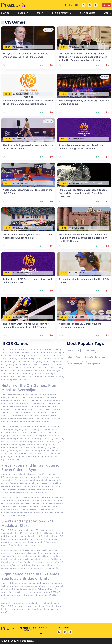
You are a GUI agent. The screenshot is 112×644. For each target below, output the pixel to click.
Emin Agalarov (93, 364)
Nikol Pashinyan (75, 364)
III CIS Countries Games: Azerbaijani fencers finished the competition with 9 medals (83, 193)
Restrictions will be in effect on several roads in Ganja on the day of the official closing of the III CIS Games (84, 238)
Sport (40, 13)
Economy (23, 13)
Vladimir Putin (74, 357)
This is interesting (61, 13)
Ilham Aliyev (89, 350)
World (107, 13)
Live (106, 5)
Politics (5, 13)
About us (43, 627)
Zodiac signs (74, 350)
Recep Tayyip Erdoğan (95, 357)
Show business (87, 13)
